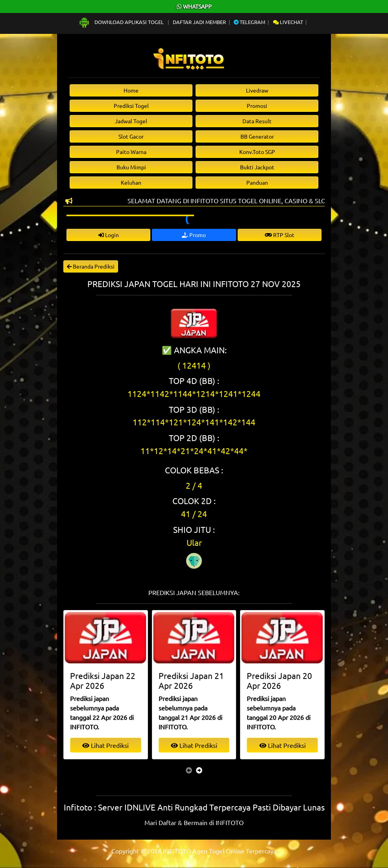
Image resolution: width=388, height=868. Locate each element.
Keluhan (131, 182)
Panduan (257, 182)
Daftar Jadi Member (199, 22)
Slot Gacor (131, 136)
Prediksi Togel (131, 106)
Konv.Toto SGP (257, 152)
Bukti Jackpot (257, 167)
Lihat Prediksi (105, 745)
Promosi (257, 106)
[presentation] (189, 770)
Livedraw (257, 90)
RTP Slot (280, 235)
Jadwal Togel (131, 121)
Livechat (288, 22)
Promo (194, 235)
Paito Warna (131, 152)
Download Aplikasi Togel (122, 22)
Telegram (249, 22)
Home (131, 90)
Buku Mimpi (131, 167)
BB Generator (257, 136)
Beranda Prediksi (91, 266)
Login (109, 235)
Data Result (257, 121)
